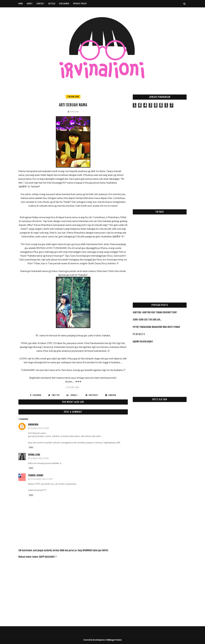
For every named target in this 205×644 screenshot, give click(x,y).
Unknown (33, 425)
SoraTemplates (99, 640)
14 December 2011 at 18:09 (41, 479)
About (30, 4)
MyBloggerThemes (114, 640)
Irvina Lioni (34, 455)
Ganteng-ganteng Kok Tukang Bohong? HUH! (155, 312)
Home (21, 4)
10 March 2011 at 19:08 (40, 428)
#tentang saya (72, 387)
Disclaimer (64, 4)
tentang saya (73, 97)
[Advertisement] (77, 568)
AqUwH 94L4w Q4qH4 (143, 342)
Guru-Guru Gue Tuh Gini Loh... (147, 320)
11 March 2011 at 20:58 (40, 458)
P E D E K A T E (139, 334)
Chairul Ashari (36, 475)
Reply (31, 447)
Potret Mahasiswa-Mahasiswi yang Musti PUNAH (156, 327)
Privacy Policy (80, 4)
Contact (41, 4)
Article (52, 4)
